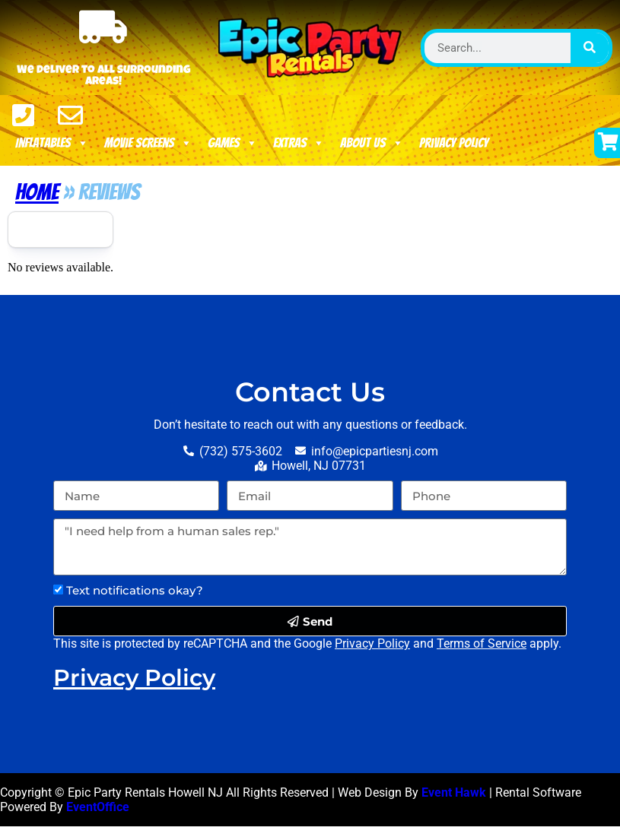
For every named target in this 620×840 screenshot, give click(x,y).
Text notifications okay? (135, 590)
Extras (299, 143)
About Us (372, 143)
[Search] (590, 48)
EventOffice (98, 806)
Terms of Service (482, 643)
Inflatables (52, 143)
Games (233, 143)
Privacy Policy (454, 143)
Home (37, 192)
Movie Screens (148, 143)
